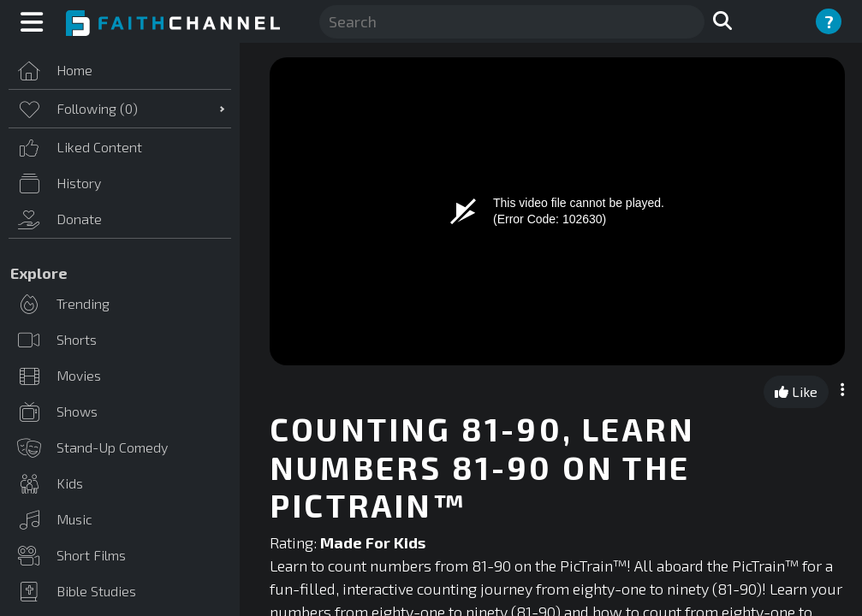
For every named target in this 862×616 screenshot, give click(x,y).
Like (796, 391)
